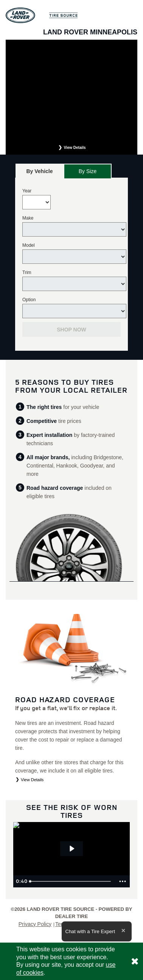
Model (29, 245)
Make (28, 218)
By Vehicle (40, 173)
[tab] (40, 171)
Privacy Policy (35, 924)
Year (27, 191)
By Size (88, 171)
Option (29, 300)
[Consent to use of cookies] (135, 961)
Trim (27, 272)
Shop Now (71, 330)
